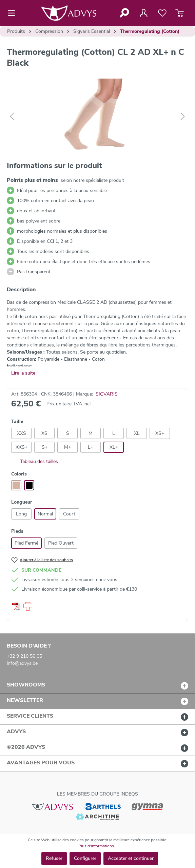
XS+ (160, 433)
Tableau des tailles (35, 461)
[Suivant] (183, 117)
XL (137, 433)
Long (21, 514)
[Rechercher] (124, 13)
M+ (67, 447)
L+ (91, 447)
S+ (45, 447)
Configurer (85, 858)
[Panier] (180, 13)
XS (44, 433)
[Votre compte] (143, 13)
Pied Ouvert (61, 543)
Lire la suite (23, 373)
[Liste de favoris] (162, 13)
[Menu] (13, 13)
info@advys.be (22, 663)
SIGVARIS (107, 394)
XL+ (114, 447)
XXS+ (22, 447)
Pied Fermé (26, 543)
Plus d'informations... (98, 846)
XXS (22, 433)
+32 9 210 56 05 (24, 656)
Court (69, 514)
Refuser (54, 858)
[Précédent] (12, 117)
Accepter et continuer (131, 858)
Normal (45, 514)
